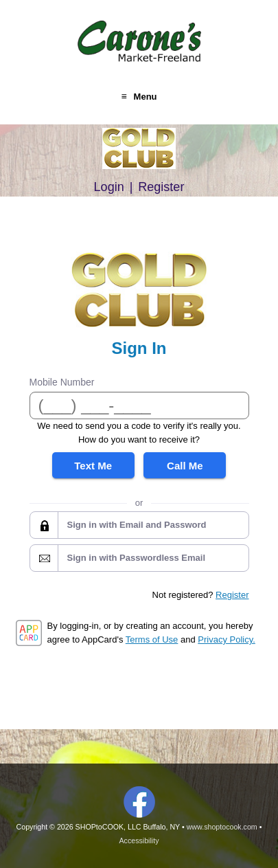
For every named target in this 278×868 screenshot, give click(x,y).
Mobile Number (62, 382)
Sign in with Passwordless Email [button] (137, 558)
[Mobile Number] (139, 405)
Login (109, 187)
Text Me (93, 466)
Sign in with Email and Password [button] (137, 525)
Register (161, 187)
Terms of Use (152, 639)
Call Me (185, 466)
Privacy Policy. (227, 639)
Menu (146, 97)
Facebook (139, 802)
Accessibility (139, 841)
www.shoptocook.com (222, 827)
